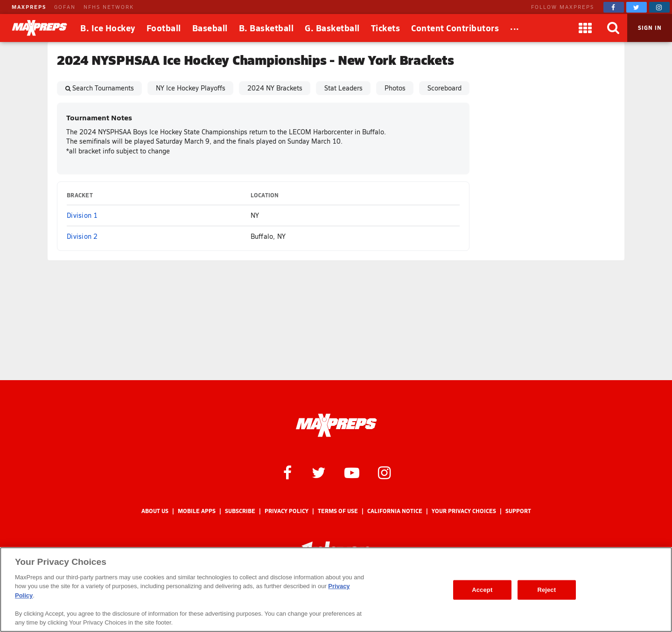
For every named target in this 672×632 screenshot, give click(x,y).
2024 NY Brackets (275, 88)
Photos (395, 88)
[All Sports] (515, 28)
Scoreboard (444, 88)
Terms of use (338, 511)
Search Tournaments (103, 88)
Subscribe (240, 511)
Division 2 (82, 236)
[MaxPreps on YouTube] (352, 472)
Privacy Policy (287, 511)
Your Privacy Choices (464, 511)
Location (265, 195)
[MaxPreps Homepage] (336, 425)
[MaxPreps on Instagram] (659, 7)
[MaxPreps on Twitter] (637, 7)
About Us (155, 511)
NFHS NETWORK (109, 7)
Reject (546, 590)
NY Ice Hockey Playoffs (191, 88)
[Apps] (585, 28)
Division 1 (82, 215)
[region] (336, 590)
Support (518, 511)
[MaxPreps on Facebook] (614, 7)
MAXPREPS (29, 7)
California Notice (395, 511)
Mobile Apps (197, 511)
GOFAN (65, 7)
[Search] (613, 28)
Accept (482, 590)
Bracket (80, 195)
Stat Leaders (343, 88)
